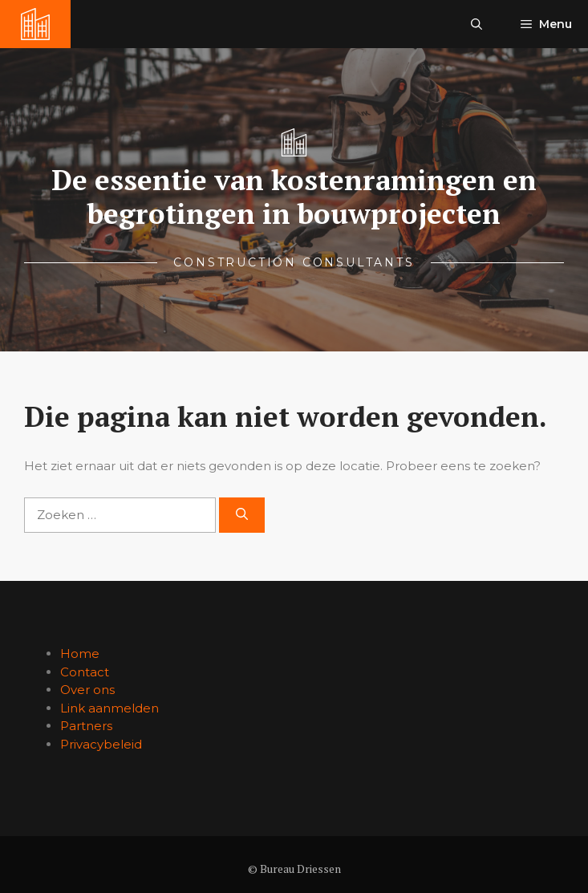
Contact (85, 672)
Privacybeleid (101, 744)
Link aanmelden (109, 708)
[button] (476, 24)
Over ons (87, 690)
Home (80, 654)
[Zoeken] (242, 516)
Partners (86, 726)
